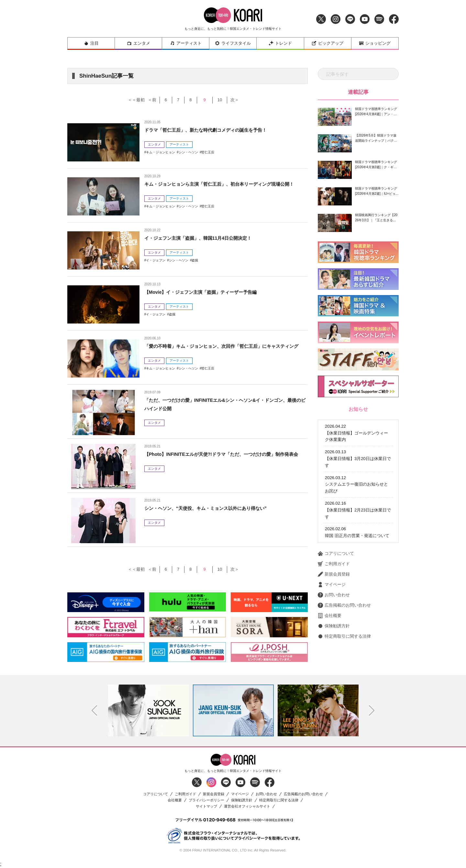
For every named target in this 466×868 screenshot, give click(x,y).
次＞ (250, 100)
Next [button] (372, 710)
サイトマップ (206, 806)
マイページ (332, 558)
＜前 (148, 100)
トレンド (280, 43)
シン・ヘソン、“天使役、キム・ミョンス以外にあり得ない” (214, 508)
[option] (149, 710)
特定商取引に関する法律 (344, 610)
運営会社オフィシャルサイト (247, 806)
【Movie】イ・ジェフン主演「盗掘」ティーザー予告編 (209, 292)
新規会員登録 (334, 547)
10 (230, 100)
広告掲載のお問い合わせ (344, 578)
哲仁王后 (208, 152)
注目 (91, 43)
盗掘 (195, 260)
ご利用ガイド (334, 537)
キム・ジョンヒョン (161, 152)
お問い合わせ (334, 568)
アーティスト (186, 43)
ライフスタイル (233, 43)
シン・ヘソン (188, 152)
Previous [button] (94, 710)
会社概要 (330, 589)
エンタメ (139, 43)
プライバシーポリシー (206, 800)
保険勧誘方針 (334, 599)
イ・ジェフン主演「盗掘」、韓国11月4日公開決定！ (206, 238)
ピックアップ (327, 43)
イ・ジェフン (156, 260)
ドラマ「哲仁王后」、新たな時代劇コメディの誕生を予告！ (214, 130)
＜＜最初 (129, 100)
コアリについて (336, 527)
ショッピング (375, 43)
